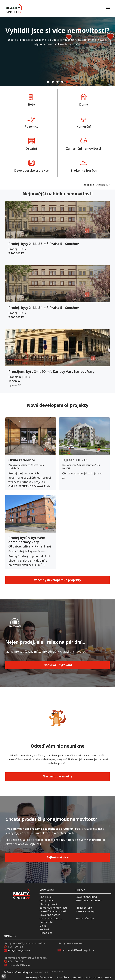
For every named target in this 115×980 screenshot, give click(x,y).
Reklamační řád (85, 918)
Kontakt (44, 929)
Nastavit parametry (58, 776)
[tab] (48, 82)
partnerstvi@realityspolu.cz (78, 950)
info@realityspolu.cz (20, 950)
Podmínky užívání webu (39, 977)
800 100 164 (15, 947)
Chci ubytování (48, 904)
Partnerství (46, 922)
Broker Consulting (86, 897)
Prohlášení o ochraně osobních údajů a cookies (84, 977)
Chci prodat (46, 900)
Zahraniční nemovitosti (53, 908)
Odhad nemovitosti (51, 918)
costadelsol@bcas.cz (20, 965)
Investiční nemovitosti (53, 911)
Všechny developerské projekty (57, 580)
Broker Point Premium (89, 900)
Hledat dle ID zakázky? (95, 185)
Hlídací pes (46, 933)
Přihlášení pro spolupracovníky (85, 909)
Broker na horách (50, 915)
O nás (43, 926)
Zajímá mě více (57, 857)
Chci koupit (46, 897)
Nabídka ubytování (58, 665)
